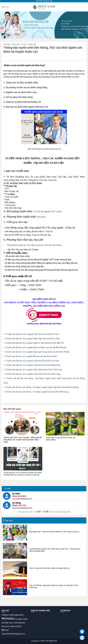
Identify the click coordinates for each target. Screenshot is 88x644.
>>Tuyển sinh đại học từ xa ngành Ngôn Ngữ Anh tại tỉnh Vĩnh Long (33, 370)
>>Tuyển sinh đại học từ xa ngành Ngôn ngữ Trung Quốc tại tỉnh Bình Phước (37, 352)
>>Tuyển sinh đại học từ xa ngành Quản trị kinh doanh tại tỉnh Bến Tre (34, 343)
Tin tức (24, 44)
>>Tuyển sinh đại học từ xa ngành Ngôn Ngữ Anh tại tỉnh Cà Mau (32, 339)
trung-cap (32, 44)
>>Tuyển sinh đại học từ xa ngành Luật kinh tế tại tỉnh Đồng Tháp (32, 365)
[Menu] (6, 7)
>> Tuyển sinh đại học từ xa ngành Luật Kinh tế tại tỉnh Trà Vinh (31, 334)
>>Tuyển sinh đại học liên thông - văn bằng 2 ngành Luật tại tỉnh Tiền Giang (36, 392)
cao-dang (7, 44)
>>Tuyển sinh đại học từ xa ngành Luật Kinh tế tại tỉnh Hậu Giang (32, 374)
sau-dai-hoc (16, 44)
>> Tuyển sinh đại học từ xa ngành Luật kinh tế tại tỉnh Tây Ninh (31, 361)
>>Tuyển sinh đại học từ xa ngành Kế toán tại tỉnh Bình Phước (30, 356)
